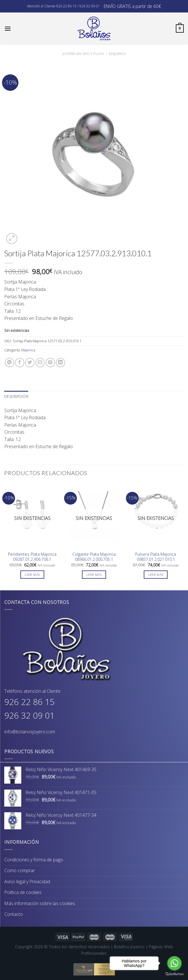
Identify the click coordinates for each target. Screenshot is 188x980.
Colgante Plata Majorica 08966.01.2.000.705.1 (94, 557)
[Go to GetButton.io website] (174, 974)
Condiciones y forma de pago (34, 860)
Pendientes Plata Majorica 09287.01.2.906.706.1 (32, 557)
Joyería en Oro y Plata (83, 54)
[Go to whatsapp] (174, 963)
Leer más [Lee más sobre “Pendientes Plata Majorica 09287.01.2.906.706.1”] (32, 575)
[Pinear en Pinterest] (50, 363)
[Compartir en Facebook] (20, 363)
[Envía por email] (40, 363)
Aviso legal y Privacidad (27, 882)
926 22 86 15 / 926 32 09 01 (78, 6)
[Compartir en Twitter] (30, 363)
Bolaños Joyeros (129, 947)
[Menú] (8, 29)
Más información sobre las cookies (40, 903)
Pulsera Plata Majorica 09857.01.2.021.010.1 (156, 557)
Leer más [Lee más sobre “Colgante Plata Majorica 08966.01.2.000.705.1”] (94, 575)
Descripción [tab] (16, 396)
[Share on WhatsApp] (9, 363)
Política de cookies (23, 892)
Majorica (117, 54)
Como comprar (20, 870)
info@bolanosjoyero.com (30, 732)
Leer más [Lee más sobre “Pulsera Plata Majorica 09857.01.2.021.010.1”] (156, 575)
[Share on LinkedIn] (61, 363)
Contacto (14, 914)
